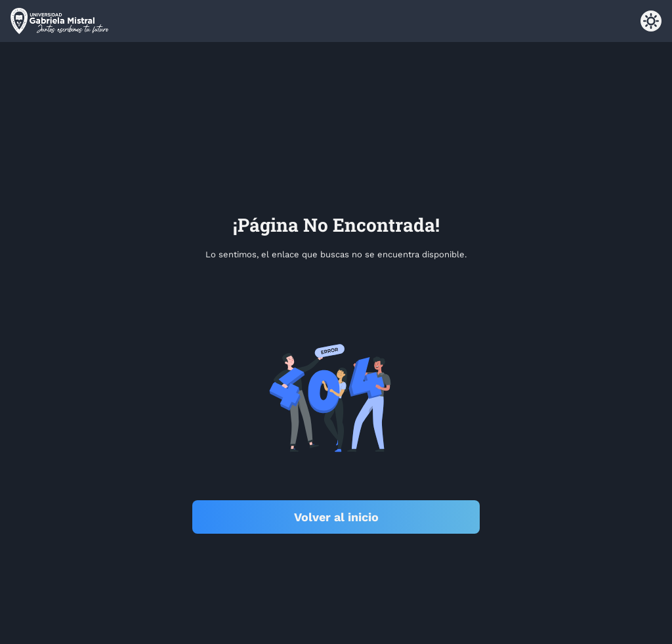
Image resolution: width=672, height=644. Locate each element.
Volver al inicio (336, 517)
